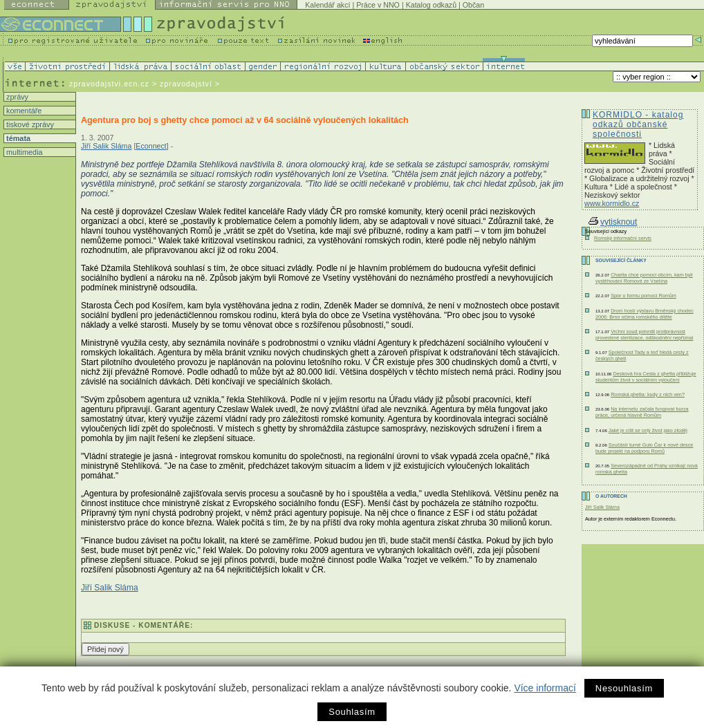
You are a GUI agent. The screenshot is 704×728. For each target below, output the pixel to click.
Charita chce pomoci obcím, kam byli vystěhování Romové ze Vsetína (644, 278)
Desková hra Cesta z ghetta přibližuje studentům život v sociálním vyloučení (646, 377)
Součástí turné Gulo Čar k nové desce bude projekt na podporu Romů (644, 448)
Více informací (545, 688)
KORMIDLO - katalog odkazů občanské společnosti (638, 124)
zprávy (16, 97)
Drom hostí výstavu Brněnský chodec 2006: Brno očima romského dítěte (645, 314)
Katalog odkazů (431, 5)
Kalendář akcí (327, 5)
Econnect (151, 146)
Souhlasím (352, 712)
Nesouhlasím (624, 688)
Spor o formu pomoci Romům (643, 296)
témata (17, 138)
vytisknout (613, 222)
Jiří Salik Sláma (106, 146)
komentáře (23, 111)
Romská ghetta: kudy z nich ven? (648, 394)
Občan (473, 5)
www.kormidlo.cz (612, 203)
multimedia (24, 152)
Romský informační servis (623, 238)
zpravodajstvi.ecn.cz (109, 84)
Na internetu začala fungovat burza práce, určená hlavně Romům (642, 412)
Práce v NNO (378, 5)
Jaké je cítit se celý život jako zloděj (648, 430)
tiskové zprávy (29, 124)
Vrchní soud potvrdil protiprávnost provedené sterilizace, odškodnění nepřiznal (644, 335)
